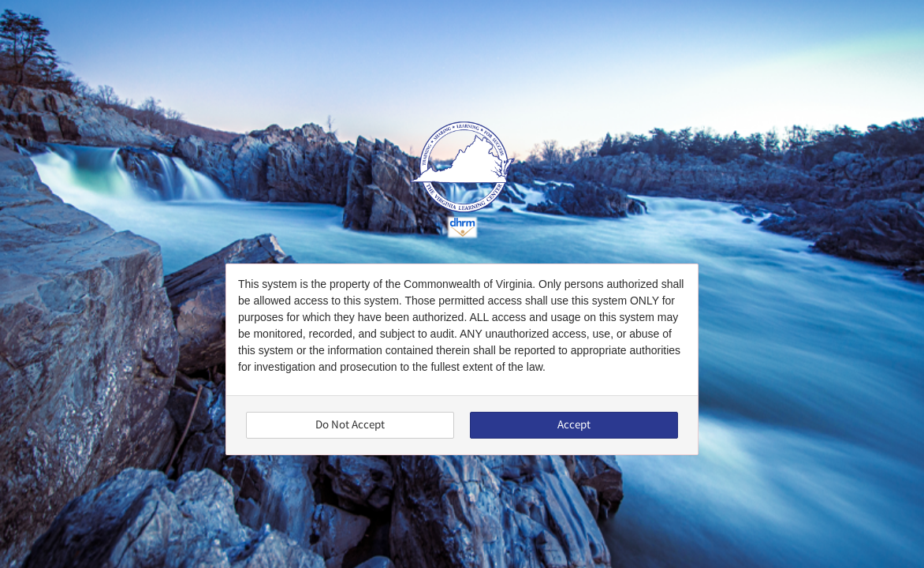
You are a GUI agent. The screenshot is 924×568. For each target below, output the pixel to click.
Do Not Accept (350, 425)
